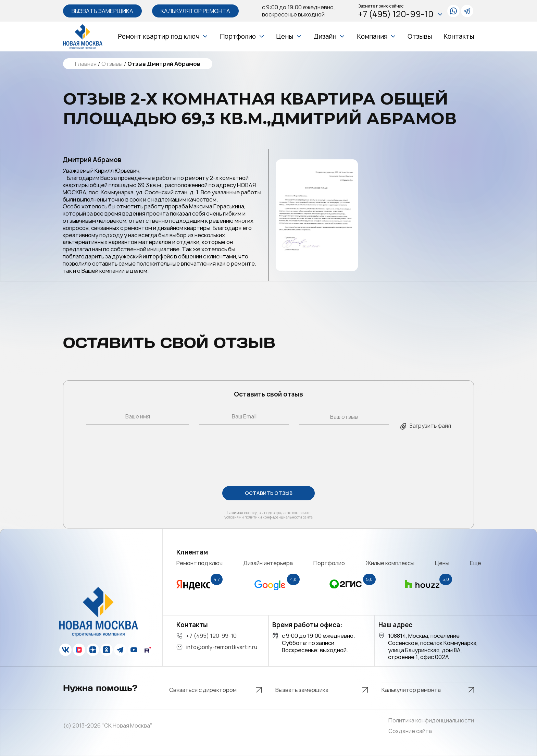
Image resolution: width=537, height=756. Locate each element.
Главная (86, 64)
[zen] (93, 650)
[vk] (65, 650)
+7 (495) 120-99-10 (401, 14)
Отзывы (420, 36)
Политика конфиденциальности (431, 721)
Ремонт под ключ (199, 563)
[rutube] (148, 650)
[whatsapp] (453, 11)
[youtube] (134, 650)
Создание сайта (410, 731)
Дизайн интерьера (268, 563)
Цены (285, 36)
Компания (372, 36)
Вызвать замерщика (102, 11)
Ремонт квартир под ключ (159, 36)
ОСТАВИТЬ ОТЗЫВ (269, 493)
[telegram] (467, 11)
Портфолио (238, 36)
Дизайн (325, 36)
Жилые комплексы (390, 563)
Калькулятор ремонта (195, 11)
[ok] (107, 650)
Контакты (459, 36)
